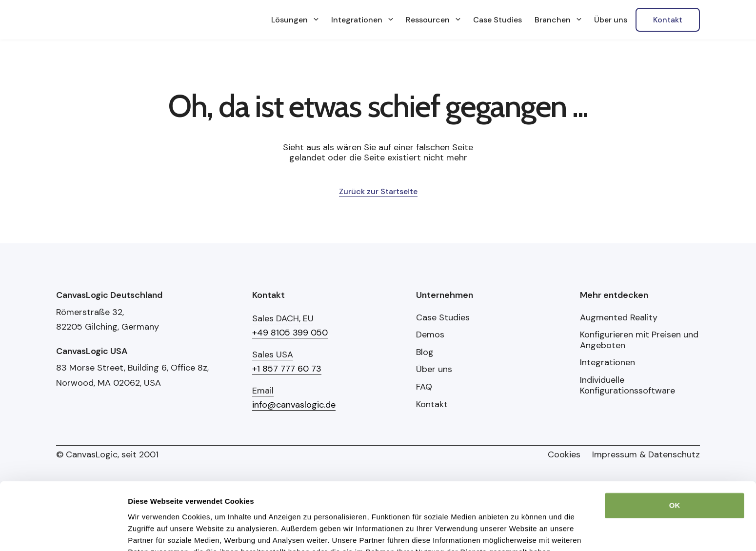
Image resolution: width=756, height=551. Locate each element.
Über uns (434, 370)
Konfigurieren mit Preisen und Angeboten (639, 340)
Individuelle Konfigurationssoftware (627, 385)
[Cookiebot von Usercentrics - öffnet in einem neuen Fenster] (63, 508)
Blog (425, 353)
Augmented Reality (619, 318)
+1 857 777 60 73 (287, 369)
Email (263, 391)
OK (675, 423)
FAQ (424, 387)
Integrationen (607, 363)
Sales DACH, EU (283, 318)
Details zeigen (152, 507)
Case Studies (443, 318)
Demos (430, 335)
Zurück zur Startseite (378, 191)
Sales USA (273, 354)
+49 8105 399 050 (290, 333)
